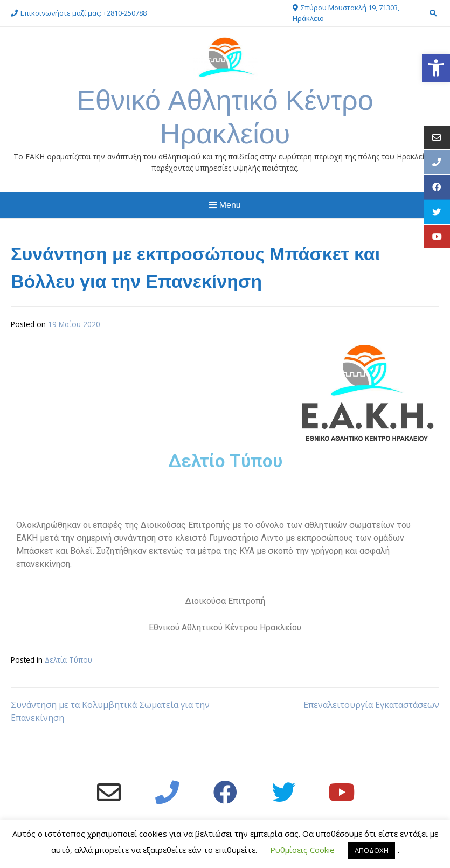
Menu (225, 205)
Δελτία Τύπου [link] (68, 660)
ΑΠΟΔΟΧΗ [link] (372, 850)
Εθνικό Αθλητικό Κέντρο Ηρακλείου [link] (225, 117)
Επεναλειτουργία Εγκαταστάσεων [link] (371, 705)
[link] (436, 68)
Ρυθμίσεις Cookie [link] (302, 850)
